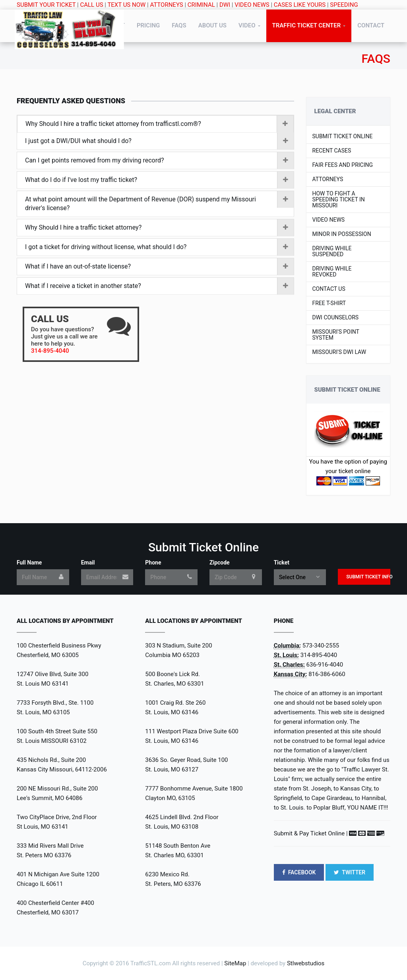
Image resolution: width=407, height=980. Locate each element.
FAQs (179, 25)
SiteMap (235, 963)
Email (88, 562)
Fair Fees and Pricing (343, 165)
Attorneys (328, 179)
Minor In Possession (342, 234)
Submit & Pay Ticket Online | (311, 833)
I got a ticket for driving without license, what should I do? (159, 247)
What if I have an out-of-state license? (159, 267)
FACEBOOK (299, 872)
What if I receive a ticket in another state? (159, 286)
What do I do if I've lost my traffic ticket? (159, 180)
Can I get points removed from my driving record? (159, 160)
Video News (329, 220)
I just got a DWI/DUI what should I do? (159, 141)
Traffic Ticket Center (307, 25)
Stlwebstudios (306, 963)
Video (247, 25)
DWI (225, 5)
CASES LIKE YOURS (300, 5)
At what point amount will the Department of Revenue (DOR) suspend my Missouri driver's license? (159, 203)
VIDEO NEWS (252, 5)
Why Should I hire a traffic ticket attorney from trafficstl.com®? (159, 124)
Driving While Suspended (332, 251)
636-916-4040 (325, 665)
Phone (153, 562)
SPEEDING (344, 5)
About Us (212, 25)
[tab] (155, 124)
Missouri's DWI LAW (339, 352)
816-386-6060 (327, 674)
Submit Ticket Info (368, 577)
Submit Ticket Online (343, 136)
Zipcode (220, 562)
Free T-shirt (329, 303)
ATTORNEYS (166, 5)
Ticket (282, 562)
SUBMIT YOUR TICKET (46, 5)
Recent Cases (332, 151)
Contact (371, 25)
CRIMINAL (201, 5)
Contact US (329, 289)
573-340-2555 (321, 646)
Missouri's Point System (336, 335)
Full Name (29, 562)
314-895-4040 (319, 655)
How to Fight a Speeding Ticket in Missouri (339, 200)
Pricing (148, 25)
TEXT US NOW (126, 5)
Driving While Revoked (332, 272)
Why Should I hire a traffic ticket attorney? (159, 228)
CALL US (92, 5)
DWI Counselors (336, 318)
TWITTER (350, 872)
